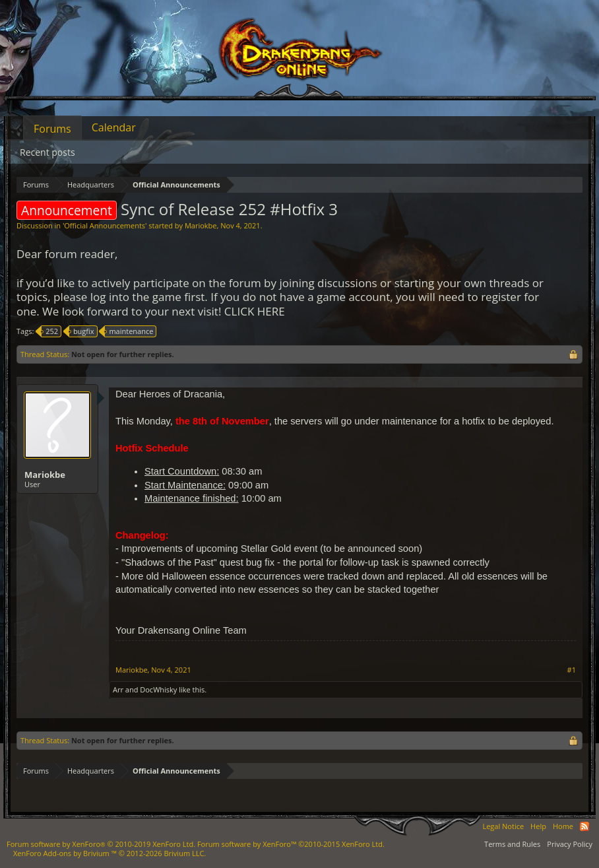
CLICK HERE (255, 311)
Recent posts (47, 152)
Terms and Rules (512, 844)
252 (50, 331)
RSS (584, 826)
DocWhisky (158, 689)
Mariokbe (201, 225)
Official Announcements (105, 225)
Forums (52, 129)
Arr (118, 689)
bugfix (82, 331)
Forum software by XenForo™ (291, 844)
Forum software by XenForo (101, 844)
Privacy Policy (570, 844)
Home (563, 826)
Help (538, 826)
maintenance (129, 331)
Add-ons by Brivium (110, 853)
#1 (572, 670)
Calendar (114, 127)
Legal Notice (503, 826)
